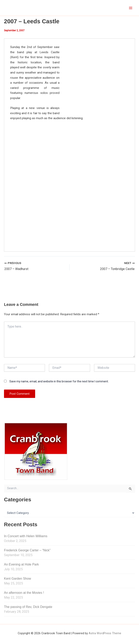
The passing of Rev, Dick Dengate (28, 607)
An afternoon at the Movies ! (24, 592)
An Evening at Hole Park (21, 564)
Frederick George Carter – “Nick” (27, 550)
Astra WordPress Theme (105, 633)
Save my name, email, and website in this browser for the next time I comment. (59, 381)
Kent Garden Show (17, 578)
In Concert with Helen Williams (26, 536)
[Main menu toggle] (131, 8)
